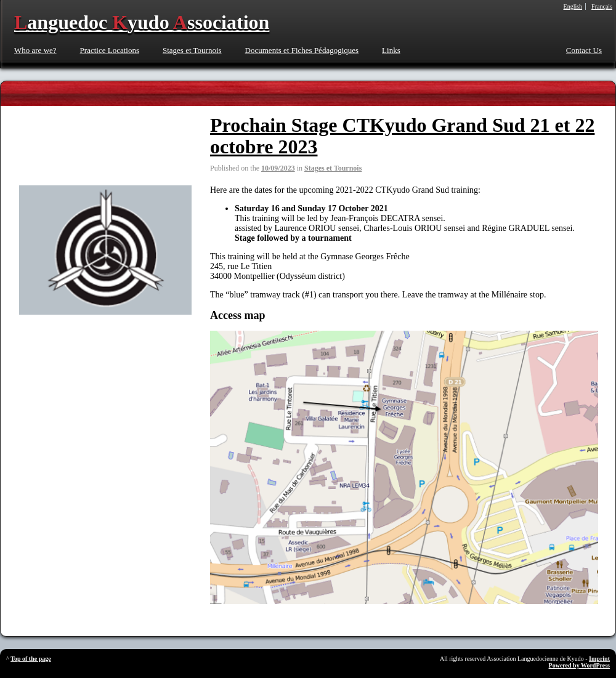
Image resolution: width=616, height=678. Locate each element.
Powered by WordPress (579, 665)
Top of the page (30, 659)
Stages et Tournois (192, 50)
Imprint (599, 659)
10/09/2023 (278, 168)
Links (391, 50)
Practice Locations (110, 50)
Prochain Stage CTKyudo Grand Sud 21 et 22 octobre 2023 (402, 136)
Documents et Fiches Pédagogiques (302, 50)
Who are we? (35, 50)
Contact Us (584, 50)
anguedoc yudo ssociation (142, 22)
